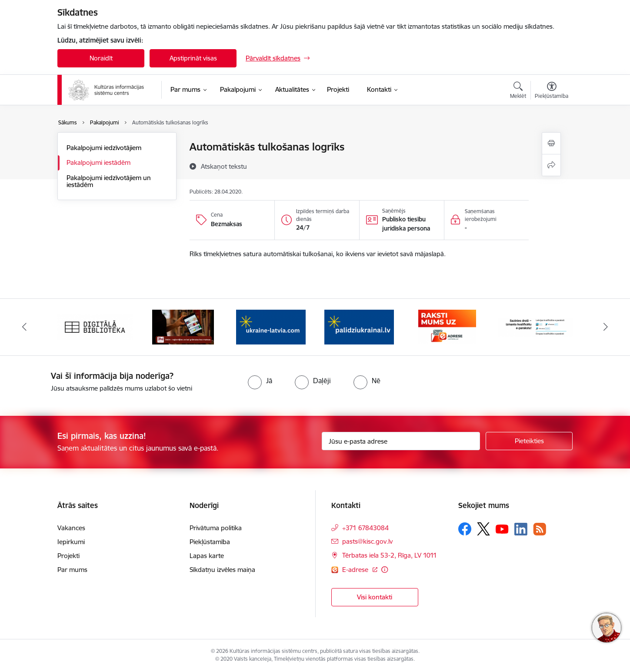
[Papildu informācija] (385, 570)
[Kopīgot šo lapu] (551, 165)
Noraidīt (101, 58)
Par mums (72, 570)
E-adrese (356, 570)
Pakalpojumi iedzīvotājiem (104, 148)
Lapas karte (207, 556)
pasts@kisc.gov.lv (367, 541)
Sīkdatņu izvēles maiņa (222, 570)
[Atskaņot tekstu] (224, 166)
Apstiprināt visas (193, 58)
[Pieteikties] (529, 441)
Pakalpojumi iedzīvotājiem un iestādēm (109, 181)
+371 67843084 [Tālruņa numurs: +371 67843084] (365, 528)
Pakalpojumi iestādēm (98, 162)
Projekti (68, 556)
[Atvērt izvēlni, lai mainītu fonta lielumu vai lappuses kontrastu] (552, 91)
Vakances (71, 528)
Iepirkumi (71, 542)
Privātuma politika (216, 528)
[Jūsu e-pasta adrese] (401, 441)
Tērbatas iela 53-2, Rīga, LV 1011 (390, 555)
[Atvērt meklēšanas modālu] (518, 91)
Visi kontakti (375, 597)
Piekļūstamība (210, 542)
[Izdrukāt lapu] (551, 143)
